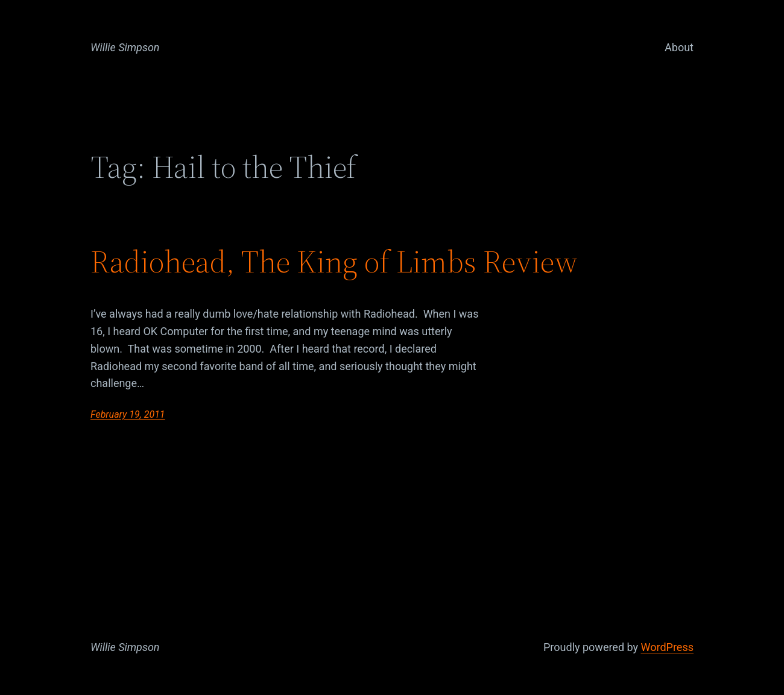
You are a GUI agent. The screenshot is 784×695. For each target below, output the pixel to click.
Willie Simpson (125, 47)
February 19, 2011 (128, 414)
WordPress (667, 647)
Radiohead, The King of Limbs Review (334, 262)
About (679, 47)
